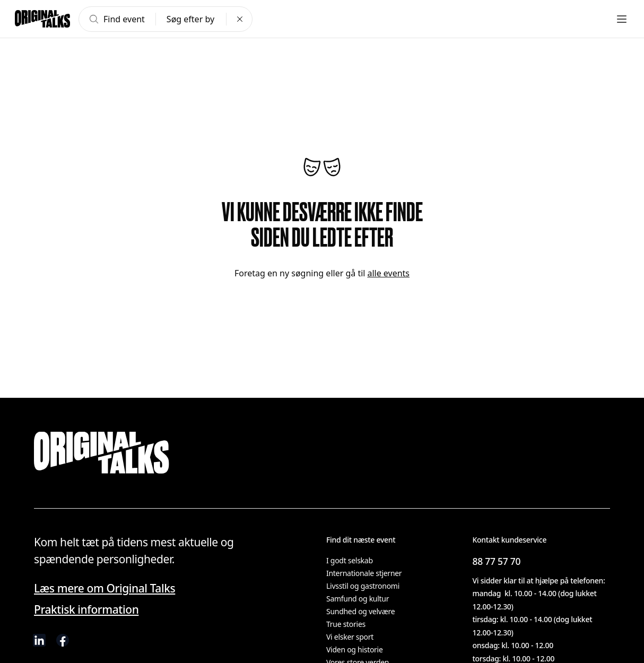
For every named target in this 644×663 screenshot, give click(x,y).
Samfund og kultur (356, 599)
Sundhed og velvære (361, 612)
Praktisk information (82, 610)
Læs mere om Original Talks (99, 588)
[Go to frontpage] (42, 19)
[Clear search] (240, 19)
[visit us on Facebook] (63, 640)
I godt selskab (349, 561)
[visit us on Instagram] (86, 640)
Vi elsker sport (350, 637)
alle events (385, 273)
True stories (346, 624)
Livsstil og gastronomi (361, 586)
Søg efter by (190, 19)
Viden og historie (354, 650)
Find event (116, 19)
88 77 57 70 (497, 561)
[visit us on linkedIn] (39, 640)
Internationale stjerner (364, 573)
